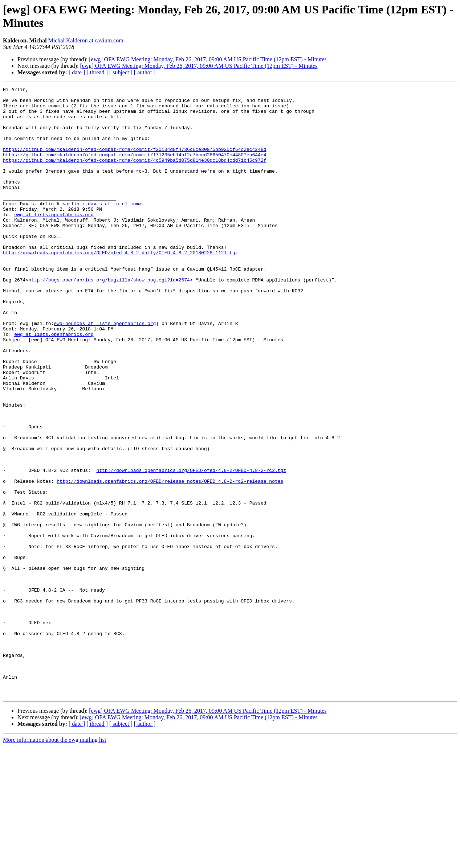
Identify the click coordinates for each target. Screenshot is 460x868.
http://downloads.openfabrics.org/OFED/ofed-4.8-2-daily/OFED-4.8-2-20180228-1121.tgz (120, 286)
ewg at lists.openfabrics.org (54, 240)
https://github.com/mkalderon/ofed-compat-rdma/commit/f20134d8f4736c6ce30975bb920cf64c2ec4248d (135, 162)
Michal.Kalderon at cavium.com (86, 40)
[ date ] (77, 72)
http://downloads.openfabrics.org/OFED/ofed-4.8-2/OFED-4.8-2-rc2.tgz (191, 547)
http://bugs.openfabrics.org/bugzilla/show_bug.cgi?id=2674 (109, 319)
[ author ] (145, 72)
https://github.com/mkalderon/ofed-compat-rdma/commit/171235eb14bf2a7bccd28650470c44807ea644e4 (135, 169)
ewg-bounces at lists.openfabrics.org (105, 371)
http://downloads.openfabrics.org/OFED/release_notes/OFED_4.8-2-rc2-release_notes (170, 560)
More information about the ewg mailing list (54, 862)
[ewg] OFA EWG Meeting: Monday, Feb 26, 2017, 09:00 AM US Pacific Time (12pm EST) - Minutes (208, 59)
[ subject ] (121, 72)
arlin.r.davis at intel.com (102, 227)
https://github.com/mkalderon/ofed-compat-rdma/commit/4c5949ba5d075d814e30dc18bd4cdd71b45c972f (135, 175)
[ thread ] (97, 72)
